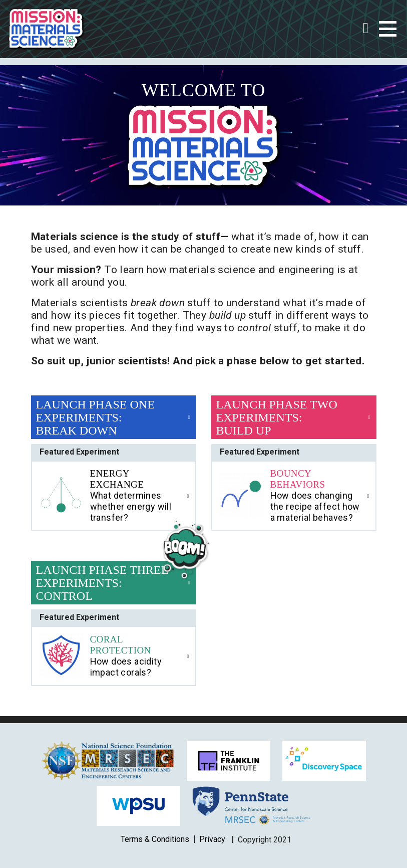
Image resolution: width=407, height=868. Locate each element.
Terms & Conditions (155, 839)
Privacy (212, 839)
